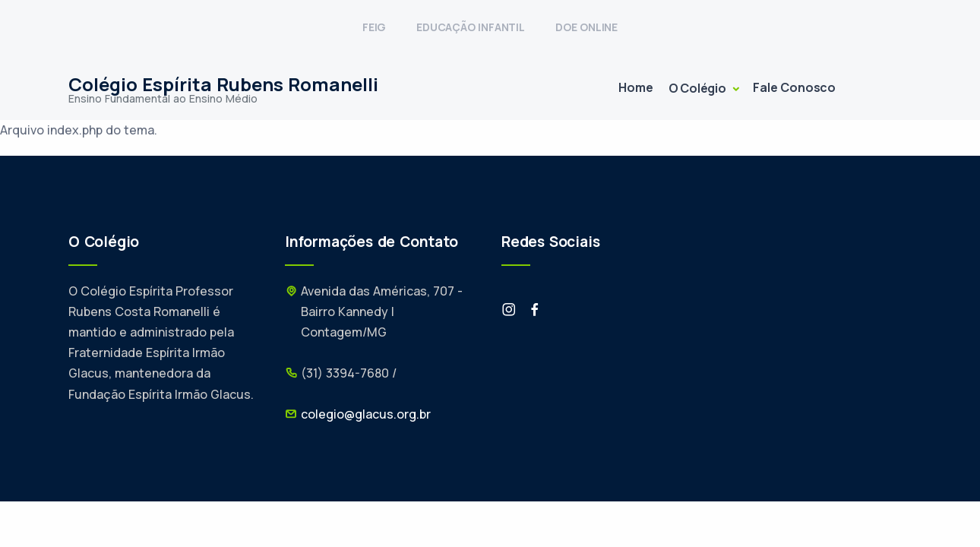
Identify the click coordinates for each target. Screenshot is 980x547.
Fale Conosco (794, 87)
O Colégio (699, 88)
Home (635, 87)
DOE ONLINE (586, 27)
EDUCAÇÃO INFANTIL (471, 27)
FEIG (374, 27)
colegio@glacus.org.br (366, 414)
